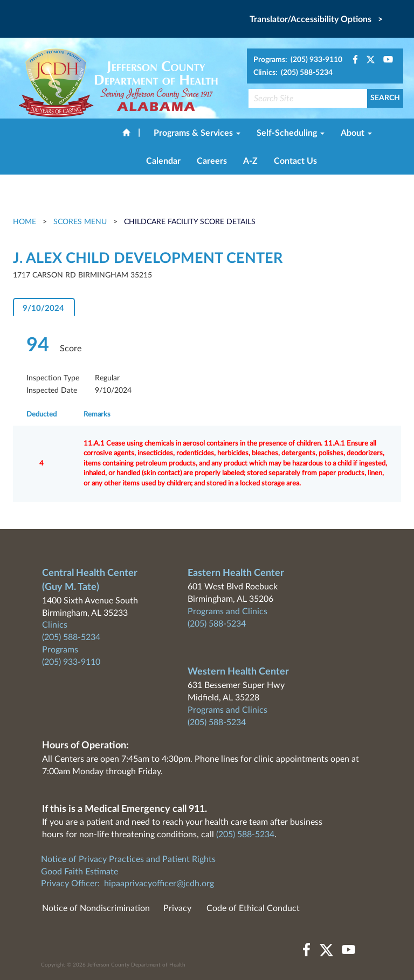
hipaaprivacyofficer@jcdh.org (159, 884)
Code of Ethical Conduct (253, 908)
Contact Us (295, 161)
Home (26, 222)
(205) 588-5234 (71, 637)
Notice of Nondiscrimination (96, 908)
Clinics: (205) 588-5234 (293, 73)
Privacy (177, 908)
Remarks (97, 415)
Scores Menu (80, 222)
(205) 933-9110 (71, 662)
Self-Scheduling (291, 133)
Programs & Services (197, 133)
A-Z (250, 161)
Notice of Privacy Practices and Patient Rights (128, 859)
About (356, 133)
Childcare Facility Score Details (190, 222)
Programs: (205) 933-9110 (298, 60)
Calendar (163, 161)
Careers (212, 161)
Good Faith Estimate (80, 872)
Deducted (42, 415)
